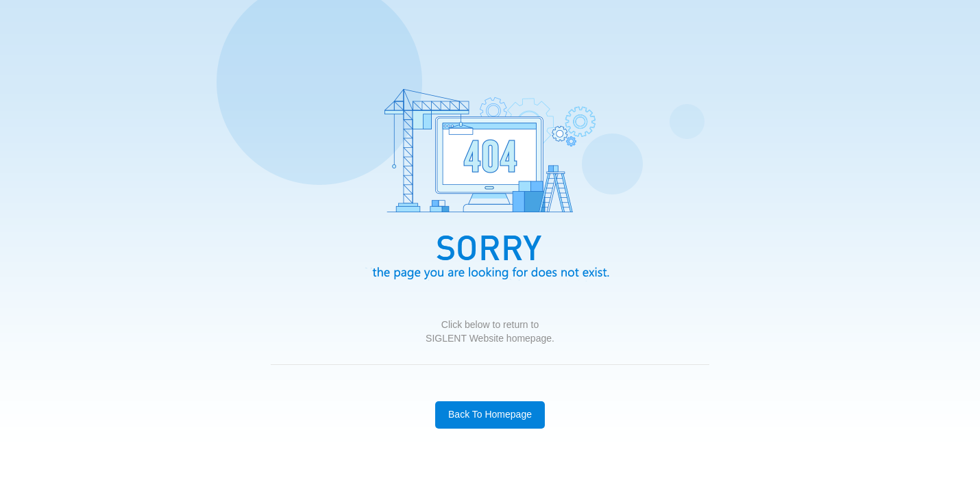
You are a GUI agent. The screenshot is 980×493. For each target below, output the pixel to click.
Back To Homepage (490, 414)
